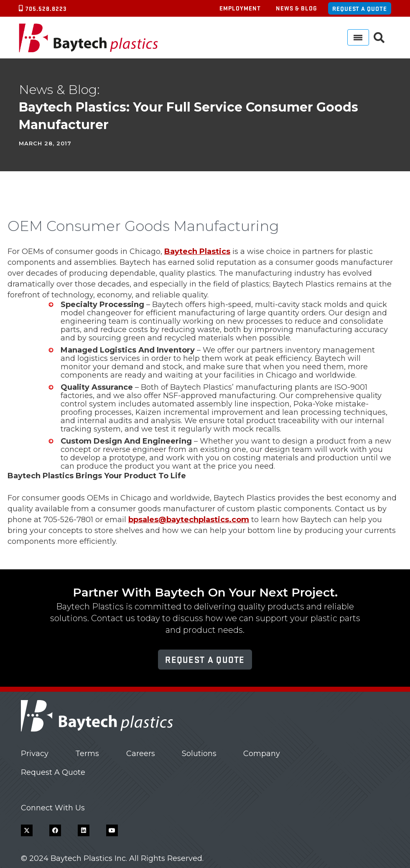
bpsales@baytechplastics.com (189, 520)
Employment (240, 8)
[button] (379, 38)
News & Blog (297, 8)
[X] (27, 830)
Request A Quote (53, 772)
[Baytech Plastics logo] (88, 38)
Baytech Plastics (197, 251)
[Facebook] (55, 830)
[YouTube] (112, 830)
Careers (141, 754)
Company (262, 754)
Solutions (199, 754)
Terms (87, 754)
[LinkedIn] (84, 830)
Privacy (35, 754)
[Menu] (358, 37)
